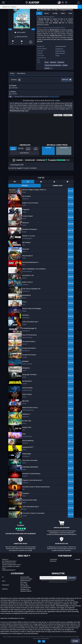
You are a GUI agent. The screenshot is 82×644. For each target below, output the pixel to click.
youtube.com (59, 49)
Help (75, 641)
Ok (39, 641)
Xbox (4, 583)
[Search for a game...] (41, 7)
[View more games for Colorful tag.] (47, 69)
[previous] (10, 29)
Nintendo (5, 591)
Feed (70, 13)
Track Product (24, 155)
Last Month (36, 151)
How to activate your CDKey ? (11, 568)
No (44, 641)
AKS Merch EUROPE (26, 593)
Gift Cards (24, 584)
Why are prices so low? (9, 565)
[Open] (3, 2)
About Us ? (5, 561)
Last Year (21, 150)
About (47, 13)
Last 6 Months (28, 151)
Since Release (13, 151)
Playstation (6, 587)
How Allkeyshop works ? (9, 563)
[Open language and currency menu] (63, 2)
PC (3, 579)
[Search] (80, 7)
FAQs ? (4, 570)
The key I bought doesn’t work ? (12, 567)
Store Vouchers (25, 579)
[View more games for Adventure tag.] (53, 63)
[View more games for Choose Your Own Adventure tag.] (53, 66)
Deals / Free (24, 586)
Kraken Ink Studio (60, 51)
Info (39, 13)
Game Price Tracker (26, 581)
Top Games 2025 (25, 590)
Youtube (77, 561)
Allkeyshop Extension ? (9, 572)
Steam (57, 55)
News (63, 13)
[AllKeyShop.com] (32, 2)
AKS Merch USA (25, 591)
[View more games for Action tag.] (47, 63)
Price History (21, 73)
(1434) (57, 162)
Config (55, 13)
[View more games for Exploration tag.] (61, 63)
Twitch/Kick (53, 561)
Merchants (53, 563)
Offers (12, 73)
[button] (78, 2)
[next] (33, 29)
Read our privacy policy (43, 638)
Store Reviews (24, 588)
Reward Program (25, 582)
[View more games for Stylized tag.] (65, 66)
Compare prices (54, 98)
